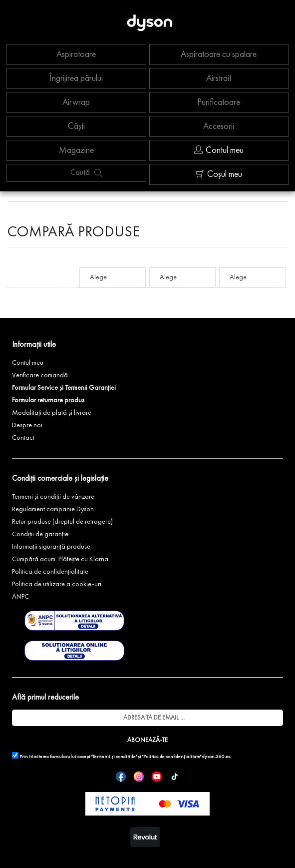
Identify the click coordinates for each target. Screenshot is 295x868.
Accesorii (219, 126)
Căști (76, 126)
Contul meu (219, 150)
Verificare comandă (40, 375)
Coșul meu (219, 174)
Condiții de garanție (40, 534)
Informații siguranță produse (51, 547)
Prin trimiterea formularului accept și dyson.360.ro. (121, 756)
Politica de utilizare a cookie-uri (57, 584)
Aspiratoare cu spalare (219, 54)
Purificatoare (219, 102)
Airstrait (219, 78)
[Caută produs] (98, 173)
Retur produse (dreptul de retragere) (62, 522)
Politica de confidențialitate (50, 572)
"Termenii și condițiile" (114, 757)
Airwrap (76, 102)
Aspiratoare (76, 54)
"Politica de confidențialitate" (172, 757)
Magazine (76, 150)
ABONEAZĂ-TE (147, 740)
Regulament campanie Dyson (53, 509)
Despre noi (27, 425)
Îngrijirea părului (76, 78)
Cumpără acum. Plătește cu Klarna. (61, 559)
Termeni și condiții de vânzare (53, 497)
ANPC (20, 597)
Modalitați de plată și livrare (52, 413)
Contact (23, 438)
